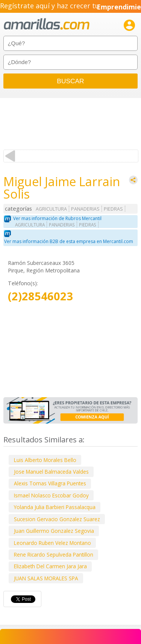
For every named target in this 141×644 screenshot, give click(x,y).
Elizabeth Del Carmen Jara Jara (50, 566)
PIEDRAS (113, 209)
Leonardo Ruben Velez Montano (52, 543)
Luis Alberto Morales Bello (45, 460)
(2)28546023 (40, 296)
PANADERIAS (85, 209)
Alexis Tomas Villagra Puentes (50, 483)
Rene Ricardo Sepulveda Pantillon (54, 555)
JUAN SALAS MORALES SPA (46, 578)
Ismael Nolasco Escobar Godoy (51, 495)
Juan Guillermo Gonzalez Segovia (54, 531)
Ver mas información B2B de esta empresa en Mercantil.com (69, 241)
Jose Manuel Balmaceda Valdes (51, 472)
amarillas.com (47, 24)
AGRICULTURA (51, 209)
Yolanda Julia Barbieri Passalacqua (55, 507)
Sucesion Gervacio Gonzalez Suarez (57, 519)
